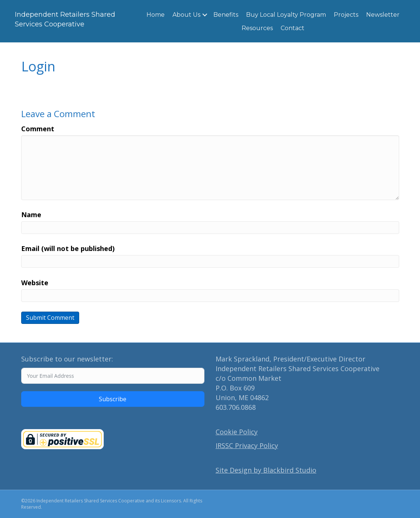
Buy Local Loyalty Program (286, 15)
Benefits (226, 15)
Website (35, 283)
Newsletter (383, 15)
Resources (257, 28)
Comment (38, 129)
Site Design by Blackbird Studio (266, 470)
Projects (346, 15)
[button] (205, 15)
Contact (293, 28)
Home (156, 15)
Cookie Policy (237, 432)
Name (31, 215)
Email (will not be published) (68, 248)
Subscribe (113, 399)
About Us (186, 15)
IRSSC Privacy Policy (247, 445)
